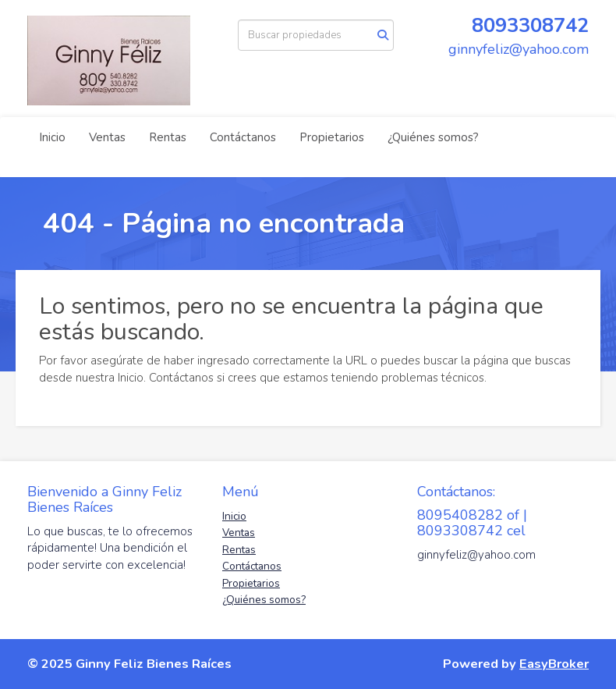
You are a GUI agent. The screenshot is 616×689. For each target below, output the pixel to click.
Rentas (168, 137)
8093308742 (530, 25)
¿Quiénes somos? (433, 137)
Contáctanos (243, 137)
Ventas (107, 137)
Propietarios (332, 137)
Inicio (52, 137)
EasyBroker (554, 664)
